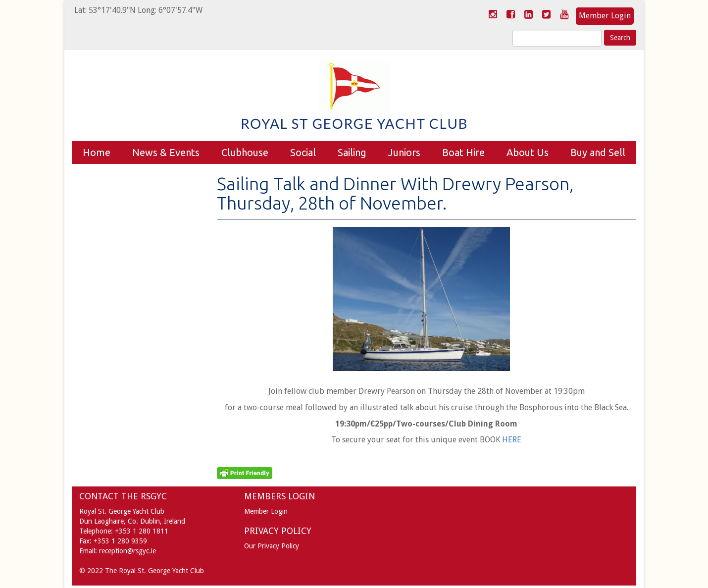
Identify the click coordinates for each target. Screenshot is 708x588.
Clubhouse (245, 152)
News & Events (166, 152)
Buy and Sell (598, 152)
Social (303, 152)
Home (97, 152)
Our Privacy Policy (272, 546)
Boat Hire (463, 152)
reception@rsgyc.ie (127, 551)
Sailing (352, 152)
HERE (512, 440)
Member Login (605, 16)
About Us (528, 152)
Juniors (404, 152)
